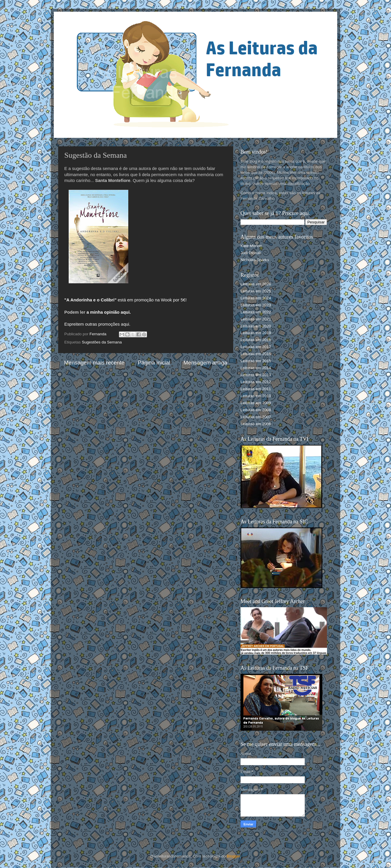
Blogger (233, 856)
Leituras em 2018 (256, 340)
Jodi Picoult (251, 253)
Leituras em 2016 (256, 354)
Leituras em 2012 (256, 382)
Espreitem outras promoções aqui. (97, 324)
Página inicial (154, 363)
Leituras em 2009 (256, 403)
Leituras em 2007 (256, 417)
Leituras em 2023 (256, 305)
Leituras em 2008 (256, 410)
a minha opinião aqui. (109, 312)
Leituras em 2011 (256, 389)
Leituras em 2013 (256, 375)
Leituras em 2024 (256, 298)
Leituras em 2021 (256, 319)
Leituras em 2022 (256, 312)
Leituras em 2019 (256, 333)
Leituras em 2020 (256, 326)
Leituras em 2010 (256, 396)
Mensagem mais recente (94, 363)
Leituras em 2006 (256, 424)
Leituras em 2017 (256, 347)
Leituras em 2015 (256, 361)
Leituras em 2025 (256, 291)
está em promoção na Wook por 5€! (126, 300)
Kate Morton (251, 246)
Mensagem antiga (205, 363)
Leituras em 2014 (256, 368)
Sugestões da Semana (102, 342)
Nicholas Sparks (255, 260)
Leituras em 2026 (256, 284)
